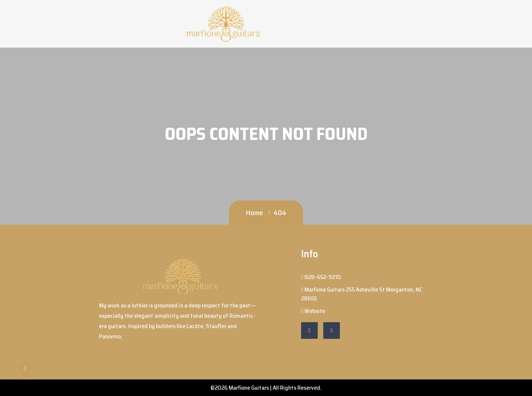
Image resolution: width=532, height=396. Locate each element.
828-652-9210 (321, 277)
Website (313, 311)
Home (254, 213)
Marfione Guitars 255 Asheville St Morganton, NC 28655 (362, 294)
